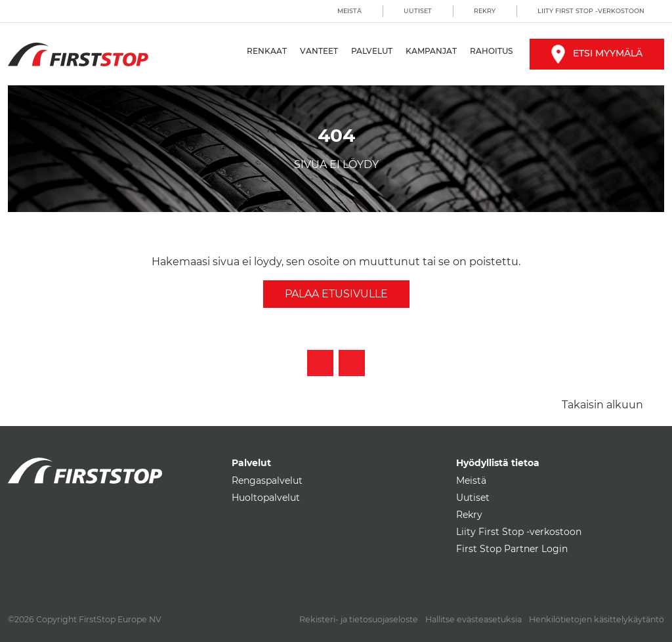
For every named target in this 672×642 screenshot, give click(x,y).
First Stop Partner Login (512, 549)
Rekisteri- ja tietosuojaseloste (359, 619)
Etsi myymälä (597, 53)
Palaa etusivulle (336, 294)
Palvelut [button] (372, 51)
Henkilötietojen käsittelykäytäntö (597, 619)
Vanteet (319, 51)
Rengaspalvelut (267, 481)
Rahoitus (491, 51)
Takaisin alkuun (602, 405)
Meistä (349, 11)
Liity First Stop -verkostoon (591, 11)
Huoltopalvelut (266, 498)
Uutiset (418, 11)
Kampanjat (431, 51)
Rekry (485, 11)
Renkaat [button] (267, 51)
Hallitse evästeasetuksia (473, 619)
